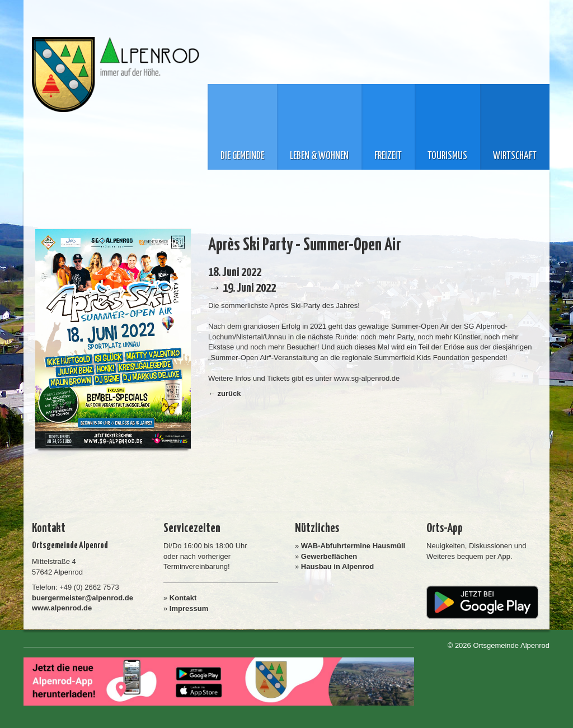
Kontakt (183, 598)
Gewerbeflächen (329, 556)
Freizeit (388, 156)
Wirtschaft (515, 156)
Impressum (189, 608)
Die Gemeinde (242, 156)
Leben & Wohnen (319, 156)
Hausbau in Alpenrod (337, 566)
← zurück (225, 393)
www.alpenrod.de (62, 608)
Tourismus (447, 156)
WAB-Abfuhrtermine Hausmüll (353, 546)
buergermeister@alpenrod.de (83, 598)
